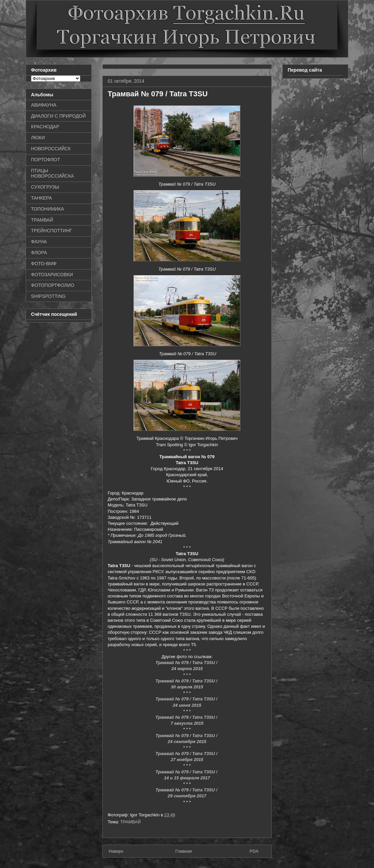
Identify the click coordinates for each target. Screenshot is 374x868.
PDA (254, 851)
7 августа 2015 (187, 723)
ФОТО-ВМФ (44, 264)
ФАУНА (39, 242)
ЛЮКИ (38, 138)
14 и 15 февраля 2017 (187, 778)
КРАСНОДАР (45, 127)
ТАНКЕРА (41, 198)
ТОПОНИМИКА (47, 209)
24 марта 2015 (187, 669)
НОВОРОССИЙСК (51, 149)
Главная (183, 851)
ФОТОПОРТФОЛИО (53, 285)
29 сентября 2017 (187, 796)
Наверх (116, 851)
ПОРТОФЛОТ (45, 160)
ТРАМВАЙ (131, 822)
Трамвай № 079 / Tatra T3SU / (187, 663)
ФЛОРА (39, 253)
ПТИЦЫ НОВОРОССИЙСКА (52, 173)
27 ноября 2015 (187, 760)
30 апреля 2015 (187, 687)
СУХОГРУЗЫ (45, 187)
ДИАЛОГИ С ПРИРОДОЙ (58, 116)
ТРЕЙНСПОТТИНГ (51, 231)
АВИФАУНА (44, 105)
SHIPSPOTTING (48, 296)
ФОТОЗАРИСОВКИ (52, 275)
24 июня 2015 (187, 705)
